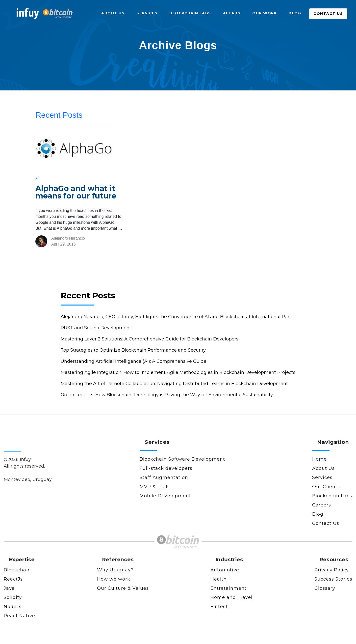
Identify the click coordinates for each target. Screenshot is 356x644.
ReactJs (13, 579)
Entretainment (229, 588)
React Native (19, 616)
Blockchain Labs (190, 13)
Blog (295, 13)
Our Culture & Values (123, 588)
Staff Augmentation (164, 477)
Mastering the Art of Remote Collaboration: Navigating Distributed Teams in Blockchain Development (174, 384)
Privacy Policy (332, 570)
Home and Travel (231, 597)
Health (219, 579)
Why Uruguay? (115, 570)
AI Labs (232, 13)
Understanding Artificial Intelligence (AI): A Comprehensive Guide (134, 361)
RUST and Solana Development (96, 328)
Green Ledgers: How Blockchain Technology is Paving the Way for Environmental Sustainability (167, 395)
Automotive (225, 570)
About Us (113, 13)
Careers (322, 505)
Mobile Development (165, 496)
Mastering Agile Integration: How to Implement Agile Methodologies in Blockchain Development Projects (178, 372)
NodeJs (13, 607)
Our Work (265, 13)
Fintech (220, 607)
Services (147, 13)
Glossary (325, 588)
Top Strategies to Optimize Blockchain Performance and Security (133, 350)
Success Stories (333, 579)
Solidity (13, 597)
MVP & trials (155, 487)
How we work (114, 579)
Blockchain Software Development (182, 459)
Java (9, 588)
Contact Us (328, 14)
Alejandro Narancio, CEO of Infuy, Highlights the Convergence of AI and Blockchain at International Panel (178, 317)
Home (319, 459)
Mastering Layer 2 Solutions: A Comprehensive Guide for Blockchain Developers (150, 339)
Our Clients (326, 487)
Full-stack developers (166, 468)
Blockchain (17, 570)
